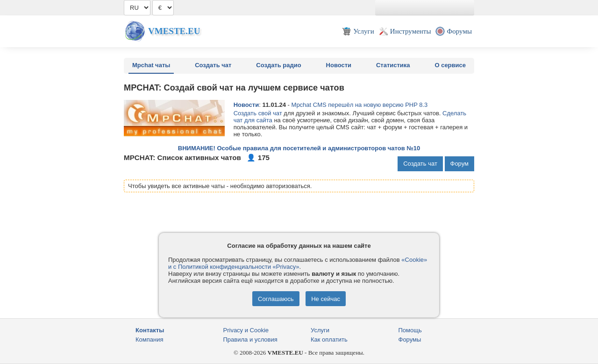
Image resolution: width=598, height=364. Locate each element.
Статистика (393, 65)
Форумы (410, 339)
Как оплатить (329, 339)
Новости (339, 65)
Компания (149, 339)
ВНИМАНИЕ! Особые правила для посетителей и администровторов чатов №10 (299, 148)
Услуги (320, 330)
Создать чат (213, 65)
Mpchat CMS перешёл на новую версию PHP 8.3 (360, 105)
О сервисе (450, 65)
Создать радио (278, 65)
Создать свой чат (258, 113)
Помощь (410, 330)
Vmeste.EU (174, 31)
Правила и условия (250, 339)
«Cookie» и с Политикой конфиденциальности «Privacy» (298, 263)
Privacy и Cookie (246, 330)
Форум (460, 164)
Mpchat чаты (151, 65)
